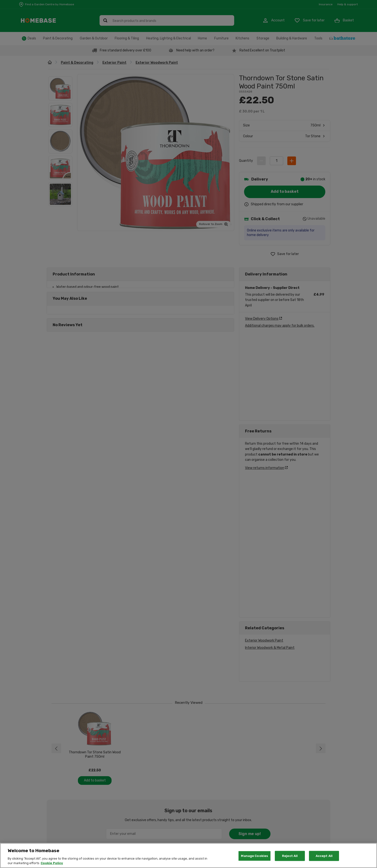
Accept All (324, 856)
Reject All (290, 856)
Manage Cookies (254, 856)
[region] (188, 856)
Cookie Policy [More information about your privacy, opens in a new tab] (52, 863)
